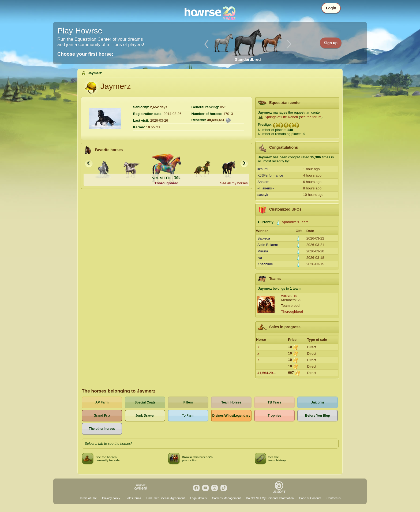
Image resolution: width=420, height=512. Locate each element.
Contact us (334, 498)
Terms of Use (88, 498)
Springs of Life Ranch (281, 117)
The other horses (102, 429)
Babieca (264, 238)
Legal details (198, 498)
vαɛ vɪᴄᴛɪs (289, 296)
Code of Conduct (310, 498)
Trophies (274, 416)
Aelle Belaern (268, 245)
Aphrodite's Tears (295, 222)
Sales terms (133, 498)
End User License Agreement (166, 498)
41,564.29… (267, 373)
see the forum (311, 117)
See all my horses (234, 183)
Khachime (265, 264)
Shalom (263, 182)
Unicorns (317, 402)
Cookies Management (226, 498)
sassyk (263, 195)
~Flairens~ (266, 188)
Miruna (263, 251)
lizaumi (263, 169)
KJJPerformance (270, 175)
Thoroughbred (292, 311)
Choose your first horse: (85, 54)
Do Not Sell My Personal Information (270, 498)
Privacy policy (111, 498)
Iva (260, 258)
